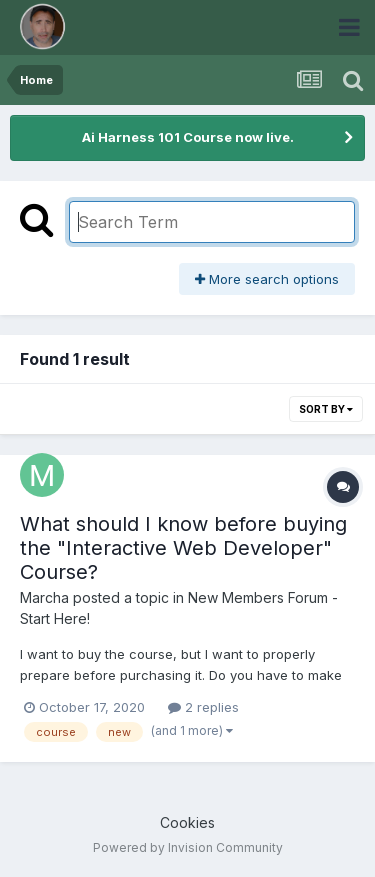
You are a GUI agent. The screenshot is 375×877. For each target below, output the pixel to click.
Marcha (44, 597)
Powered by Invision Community (188, 847)
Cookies (187, 822)
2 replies (203, 707)
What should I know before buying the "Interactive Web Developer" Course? (183, 548)
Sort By (326, 409)
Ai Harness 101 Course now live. (188, 137)
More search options (267, 279)
